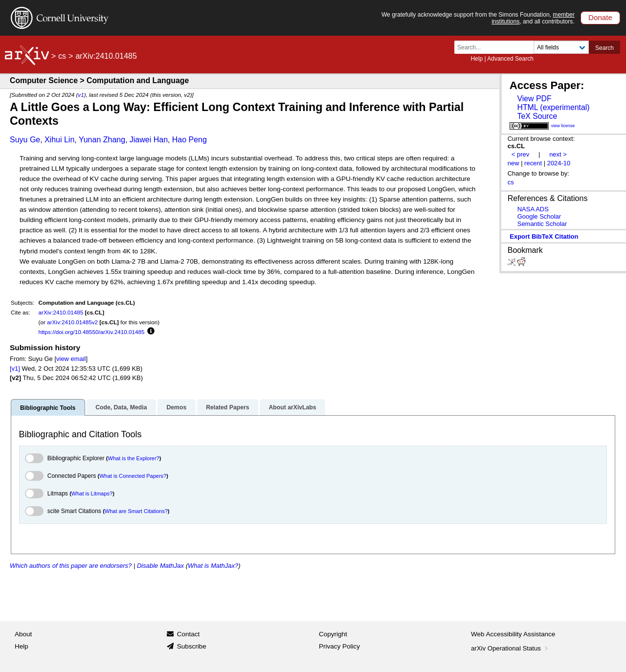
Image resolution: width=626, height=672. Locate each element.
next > (558, 154)
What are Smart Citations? (136, 511)
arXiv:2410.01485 (61, 312)
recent (533, 163)
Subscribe (192, 646)
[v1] (15, 369)
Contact (189, 634)
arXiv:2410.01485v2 (72, 322)
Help (477, 59)
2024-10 (559, 163)
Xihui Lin (59, 140)
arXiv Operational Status (510, 648)
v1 (81, 95)
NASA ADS (533, 209)
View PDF (534, 99)
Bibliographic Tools (48, 408)
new (514, 163)
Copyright (333, 634)
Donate (600, 17)
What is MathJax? (213, 566)
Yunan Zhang (102, 140)
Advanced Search (510, 59)
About (23, 634)
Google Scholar (539, 216)
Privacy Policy (339, 646)
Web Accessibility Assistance (513, 634)
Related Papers (227, 407)
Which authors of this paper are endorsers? (71, 566)
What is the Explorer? (134, 458)
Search (604, 48)
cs (62, 56)
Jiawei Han (149, 140)
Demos (176, 407)
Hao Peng (190, 140)
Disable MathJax (160, 566)
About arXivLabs (292, 407)
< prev (520, 154)
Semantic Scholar (542, 224)
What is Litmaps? (92, 493)
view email (71, 359)
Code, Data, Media (121, 407)
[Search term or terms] (497, 47)
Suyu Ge (25, 140)
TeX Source (537, 116)
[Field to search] (561, 47)
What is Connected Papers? (133, 476)
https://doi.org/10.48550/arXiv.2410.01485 (92, 332)
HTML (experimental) (553, 107)
